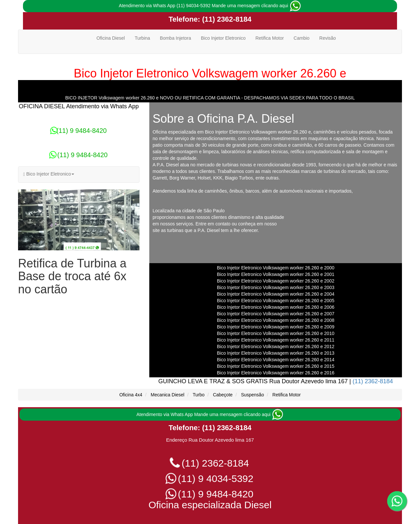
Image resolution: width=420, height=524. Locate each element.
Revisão (328, 38)
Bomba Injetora (175, 38)
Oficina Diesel (111, 38)
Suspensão (252, 395)
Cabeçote (223, 395)
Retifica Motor (269, 38)
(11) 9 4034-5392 (210, 479)
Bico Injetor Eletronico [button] (49, 174)
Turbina (142, 38)
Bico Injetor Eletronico (223, 38)
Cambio (302, 38)
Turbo (199, 395)
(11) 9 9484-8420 (79, 131)
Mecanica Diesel (168, 395)
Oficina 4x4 (131, 395)
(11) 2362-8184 (226, 19)
